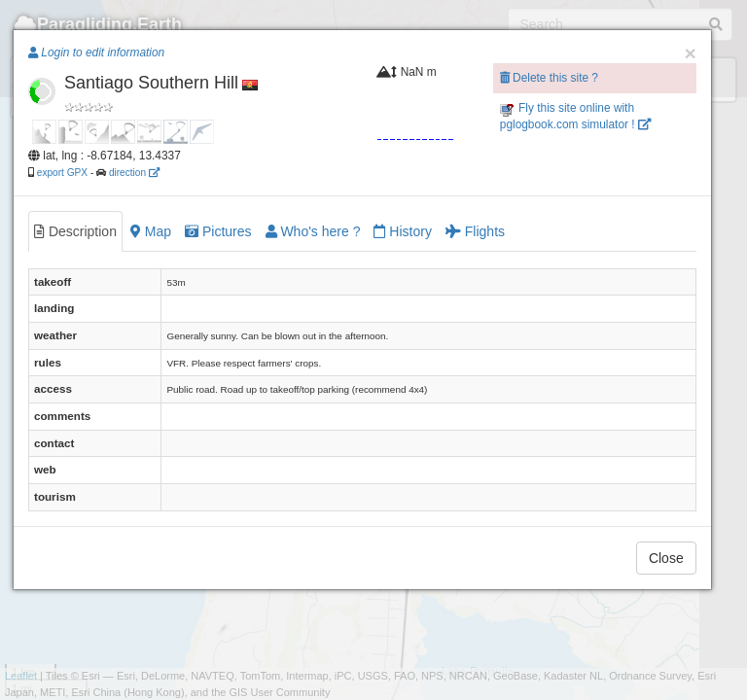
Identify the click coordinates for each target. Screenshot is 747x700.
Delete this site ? (549, 78)
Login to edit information (96, 52)
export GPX (62, 173)
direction (134, 173)
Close (666, 558)
